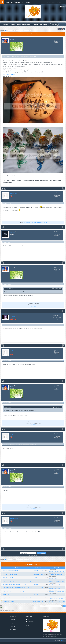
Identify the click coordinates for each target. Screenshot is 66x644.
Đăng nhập (61, 2)
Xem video (4, 6)
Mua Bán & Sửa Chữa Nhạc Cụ (41, 24)
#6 (63, 360)
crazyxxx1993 (13, 193)
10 (22, 31)
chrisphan (12, 232)
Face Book (34, 306)
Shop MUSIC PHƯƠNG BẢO (8, 601)
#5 (63, 325)
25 (42, 601)
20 (42, 588)
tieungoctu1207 (14, 518)
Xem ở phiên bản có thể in (7, 605)
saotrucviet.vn (36, 598)
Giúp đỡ (28, 2)
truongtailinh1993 (60, 602)
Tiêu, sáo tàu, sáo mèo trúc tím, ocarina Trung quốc (14, 584)
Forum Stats (29, 622)
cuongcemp (36, 588)
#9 (63, 486)
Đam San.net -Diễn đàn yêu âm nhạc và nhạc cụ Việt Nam (16, 24)
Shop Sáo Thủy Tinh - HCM (9, 577)
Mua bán (54, 24)
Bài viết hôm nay (15, 2)
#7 (63, 402)
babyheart (36, 584)
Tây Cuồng (36, 594)
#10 (63, 528)
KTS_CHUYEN (36, 574)
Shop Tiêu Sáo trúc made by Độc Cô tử (11, 571)
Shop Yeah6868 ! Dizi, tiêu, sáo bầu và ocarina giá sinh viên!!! (16, 591)
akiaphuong (59, 575)
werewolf (36, 591)
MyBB (62, 640)
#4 (63, 284)
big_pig (11, 351)
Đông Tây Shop (6, 594)
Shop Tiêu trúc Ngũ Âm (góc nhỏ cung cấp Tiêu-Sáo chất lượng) (17, 581)
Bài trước (31, 555)
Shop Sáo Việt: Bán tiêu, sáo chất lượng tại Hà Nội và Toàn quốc (17, 598)
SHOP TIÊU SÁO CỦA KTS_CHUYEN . (10, 574)
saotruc (35, 56)
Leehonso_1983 (60, 571)
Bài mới (28, 620)
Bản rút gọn (29, 624)
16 (25, 31)
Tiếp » (28, 31)
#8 (63, 444)
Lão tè (36, 581)
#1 (64, 56)
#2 (63, 203)
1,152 (42, 574)
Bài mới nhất (52, 571)
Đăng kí (62, 6)
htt (36, 577)
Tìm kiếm (7, 2)
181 (42, 581)
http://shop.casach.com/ (9, 74)
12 (42, 584)
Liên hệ (28, 626)
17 (42, 591)
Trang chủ (13, 616)
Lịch (23, 2)
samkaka (58, 585)
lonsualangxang (36, 601)
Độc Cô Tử (36, 571)
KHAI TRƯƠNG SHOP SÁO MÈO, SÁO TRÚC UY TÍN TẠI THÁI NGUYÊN (17, 588)
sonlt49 (58, 588)
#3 (63, 242)
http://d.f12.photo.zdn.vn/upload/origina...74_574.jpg (35, 222)
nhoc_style (12, 316)
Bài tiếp (35, 555)
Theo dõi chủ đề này (6, 607)
